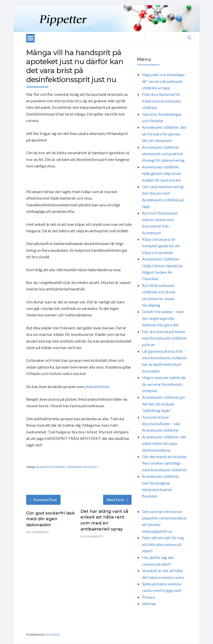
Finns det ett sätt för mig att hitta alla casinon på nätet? (163, 544)
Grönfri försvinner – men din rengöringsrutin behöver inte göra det (163, 318)
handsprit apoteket (82, 467)
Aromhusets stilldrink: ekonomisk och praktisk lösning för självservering (163, 154)
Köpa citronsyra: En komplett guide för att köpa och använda (161, 246)
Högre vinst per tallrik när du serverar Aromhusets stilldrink (164, 384)
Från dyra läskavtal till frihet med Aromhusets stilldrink (162, 101)
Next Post (117, 500)
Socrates (53, 635)
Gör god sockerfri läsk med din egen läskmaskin (50, 519)
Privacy (148, 597)
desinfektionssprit (51, 467)
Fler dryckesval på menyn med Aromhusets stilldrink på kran (164, 338)
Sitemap (149, 603)
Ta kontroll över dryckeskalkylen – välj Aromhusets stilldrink (161, 424)
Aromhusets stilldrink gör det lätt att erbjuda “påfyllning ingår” (164, 404)
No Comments (37, 532)
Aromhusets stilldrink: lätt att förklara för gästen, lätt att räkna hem (164, 134)
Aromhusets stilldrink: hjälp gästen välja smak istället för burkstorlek (162, 173)
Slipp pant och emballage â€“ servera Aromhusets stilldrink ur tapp (163, 81)
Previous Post (43, 500)
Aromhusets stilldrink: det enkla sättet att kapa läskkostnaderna (164, 443)
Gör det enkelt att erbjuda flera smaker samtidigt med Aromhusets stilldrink (164, 463)
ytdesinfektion (97, 386)
